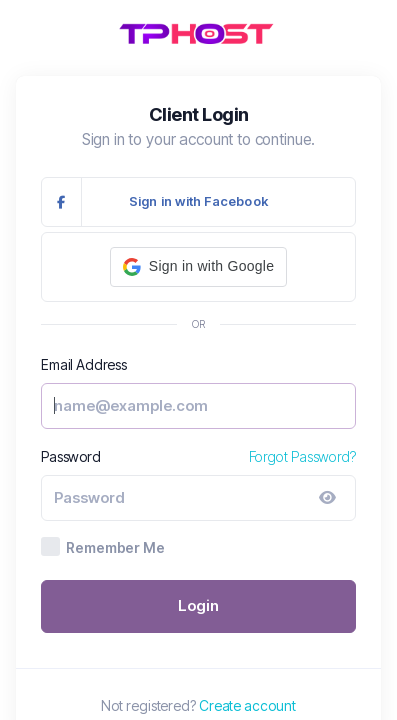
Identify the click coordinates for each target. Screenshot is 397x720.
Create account (247, 705)
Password (71, 456)
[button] (198, 267)
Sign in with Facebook (155, 202)
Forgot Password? (302, 456)
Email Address (84, 364)
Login (199, 605)
